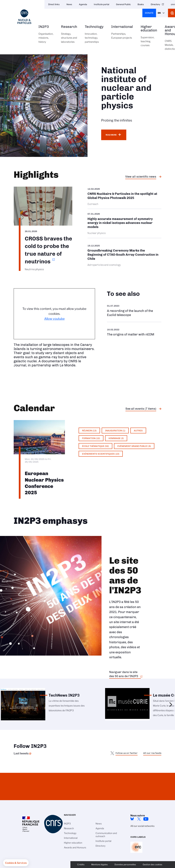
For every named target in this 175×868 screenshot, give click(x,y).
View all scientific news (141, 177)
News (69, 4)
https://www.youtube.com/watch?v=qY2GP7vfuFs (134, 332)
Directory (155, 4)
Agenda (83, 4)
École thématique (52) (95, 446)
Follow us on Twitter (127, 753)
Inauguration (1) (115, 430)
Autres (138, 430)
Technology (94, 36)
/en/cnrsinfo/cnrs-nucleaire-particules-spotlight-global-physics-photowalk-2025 (124, 198)
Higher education (149, 38)
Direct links (54, 4)
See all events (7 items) (141, 409)
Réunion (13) (89, 430)
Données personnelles (125, 864)
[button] (16, 863)
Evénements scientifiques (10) (101, 454)
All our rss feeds (152, 753)
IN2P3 (46, 36)
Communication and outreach (106, 835)
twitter (139, 819)
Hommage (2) (116, 438)
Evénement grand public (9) (134, 446)
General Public (123, 4)
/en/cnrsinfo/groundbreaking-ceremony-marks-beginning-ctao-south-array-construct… (124, 255)
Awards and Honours (75, 847)
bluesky (132, 819)
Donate (149, 13)
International (122, 34)
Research (69, 36)
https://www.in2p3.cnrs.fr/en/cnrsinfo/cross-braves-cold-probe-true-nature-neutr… (43, 229)
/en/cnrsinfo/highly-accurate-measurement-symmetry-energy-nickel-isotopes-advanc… (124, 223)
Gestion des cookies (152, 864)
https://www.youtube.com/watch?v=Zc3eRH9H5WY (134, 310)
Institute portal (102, 4)
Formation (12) (91, 438)
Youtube (146, 819)
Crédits (81, 864)
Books (141, 4)
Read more (111, 135)
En (159, 13)
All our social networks (142, 826)
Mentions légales (99, 864)
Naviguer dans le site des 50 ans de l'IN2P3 (124, 674)
